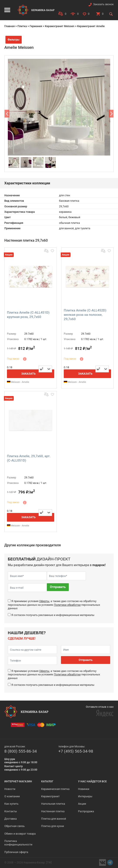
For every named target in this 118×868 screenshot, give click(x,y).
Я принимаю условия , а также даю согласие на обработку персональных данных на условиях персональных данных (54, 605)
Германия (36, 26)
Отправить (58, 587)
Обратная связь (15, 826)
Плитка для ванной (54, 819)
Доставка (11, 819)
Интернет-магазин (18, 781)
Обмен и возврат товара (20, 834)
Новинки (84, 789)
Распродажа (86, 811)
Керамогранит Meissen (60, 26)
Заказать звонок (103, 4)
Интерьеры (85, 796)
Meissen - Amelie (18, 382)
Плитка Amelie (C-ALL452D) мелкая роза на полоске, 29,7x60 (85, 315)
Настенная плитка (53, 811)
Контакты (11, 811)
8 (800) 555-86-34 (21, 751)
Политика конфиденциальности (18, 843)
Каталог (47, 781)
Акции (82, 804)
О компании (12, 796)
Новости (10, 789)
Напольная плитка (53, 804)
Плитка (22, 26)
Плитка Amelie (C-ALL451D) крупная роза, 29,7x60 (28, 315)
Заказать (28, 374)
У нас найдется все (93, 781)
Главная (10, 26)
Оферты (44, 601)
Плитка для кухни (53, 826)
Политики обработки (67, 605)
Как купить (11, 804)
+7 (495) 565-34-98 (76, 751)
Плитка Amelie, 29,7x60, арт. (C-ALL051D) (29, 458)
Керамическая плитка (55, 789)
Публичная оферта (16, 852)
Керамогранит (50, 796)
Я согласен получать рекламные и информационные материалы (53, 615)
